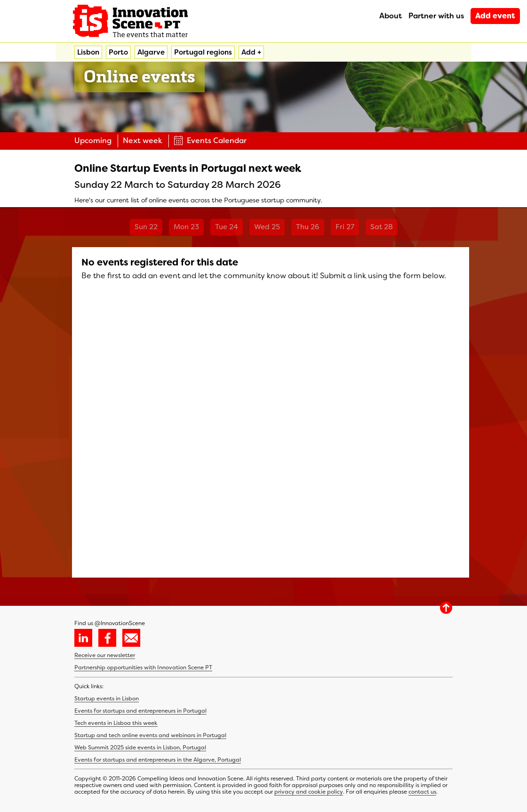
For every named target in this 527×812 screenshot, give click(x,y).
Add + (251, 52)
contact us (422, 792)
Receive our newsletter (105, 655)
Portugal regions (203, 52)
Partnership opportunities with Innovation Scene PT (143, 667)
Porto (118, 52)
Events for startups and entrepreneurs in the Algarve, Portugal (158, 760)
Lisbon (88, 52)
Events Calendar (210, 141)
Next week (143, 141)
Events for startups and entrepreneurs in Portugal (140, 711)
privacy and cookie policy (309, 792)
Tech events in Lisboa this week (116, 723)
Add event (495, 16)
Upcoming (93, 141)
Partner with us (436, 16)
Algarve (151, 52)
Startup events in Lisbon (107, 699)
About (391, 16)
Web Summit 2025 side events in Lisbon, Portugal (140, 748)
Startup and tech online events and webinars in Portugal (150, 735)
